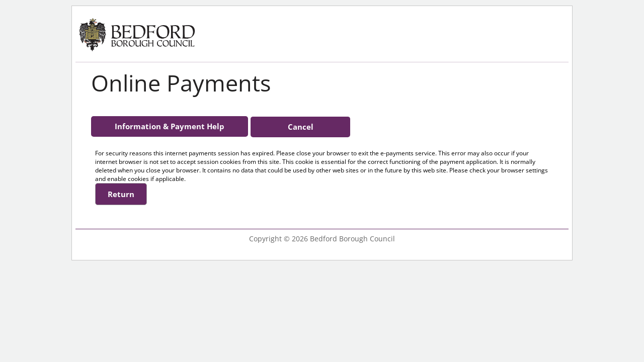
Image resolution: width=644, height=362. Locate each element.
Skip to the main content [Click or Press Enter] (15, 8)
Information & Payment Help (170, 126)
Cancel (301, 127)
